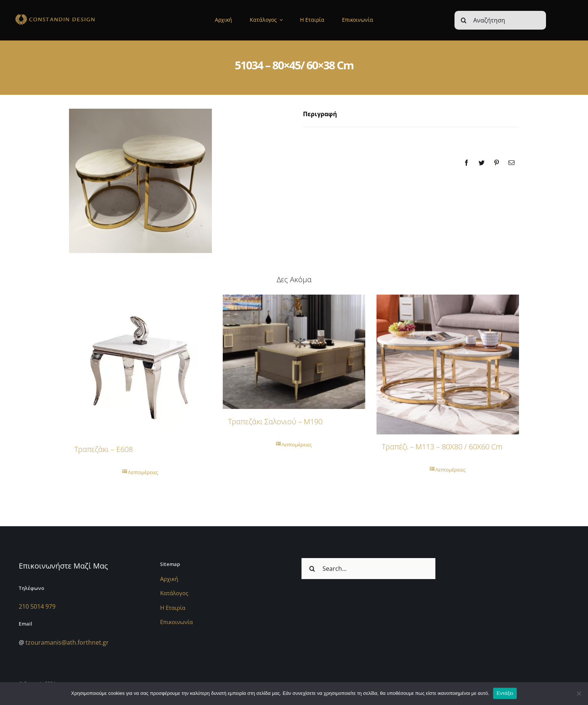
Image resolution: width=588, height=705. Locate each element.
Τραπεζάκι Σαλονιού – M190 (275, 421)
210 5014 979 (37, 606)
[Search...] (368, 569)
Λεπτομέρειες (143, 472)
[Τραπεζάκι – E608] (140, 366)
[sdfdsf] (70, 15)
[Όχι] (579, 693)
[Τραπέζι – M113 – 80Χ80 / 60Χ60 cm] (448, 364)
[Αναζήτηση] (500, 20)
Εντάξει (505, 693)
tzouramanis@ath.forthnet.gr (67, 642)
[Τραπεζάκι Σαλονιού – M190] (294, 352)
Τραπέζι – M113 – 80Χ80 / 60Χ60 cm (442, 447)
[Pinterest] (496, 163)
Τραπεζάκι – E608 (103, 449)
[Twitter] (481, 163)
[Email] (511, 163)
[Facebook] (466, 163)
